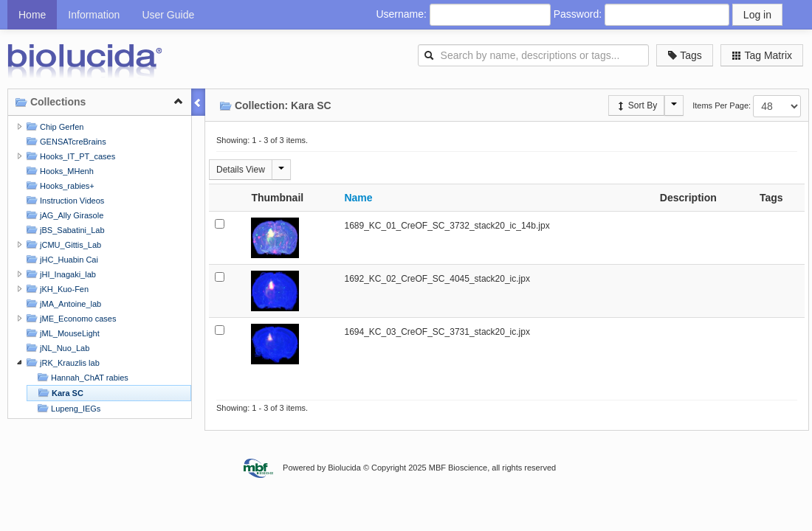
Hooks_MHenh (58, 171)
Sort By (637, 105)
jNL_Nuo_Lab (56, 348)
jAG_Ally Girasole (63, 215)
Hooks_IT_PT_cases (69, 156)
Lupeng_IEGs (67, 408)
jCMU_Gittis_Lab (62, 244)
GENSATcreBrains (65, 141)
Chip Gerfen (53, 126)
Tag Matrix (762, 55)
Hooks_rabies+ (59, 185)
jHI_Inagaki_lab (59, 274)
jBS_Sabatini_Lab (64, 230)
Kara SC (59, 393)
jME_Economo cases (69, 318)
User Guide (168, 15)
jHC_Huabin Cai (61, 259)
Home (32, 15)
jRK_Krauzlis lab (61, 362)
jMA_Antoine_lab (62, 303)
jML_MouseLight (61, 333)
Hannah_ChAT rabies (81, 377)
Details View (241, 170)
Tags (685, 55)
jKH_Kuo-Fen (56, 289)
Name (358, 198)
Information (94, 15)
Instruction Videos (63, 200)
